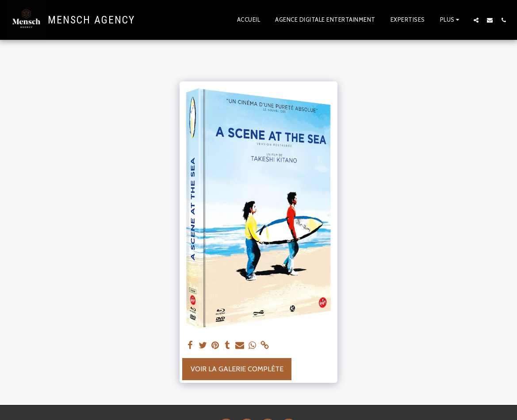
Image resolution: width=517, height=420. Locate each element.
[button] (476, 20)
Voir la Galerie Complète (237, 369)
